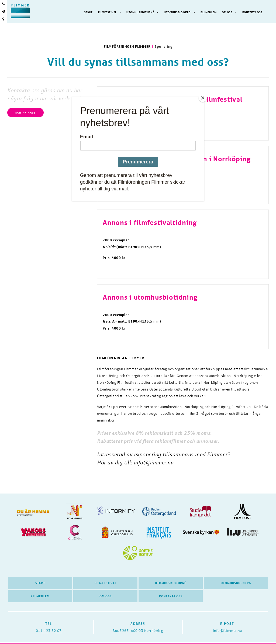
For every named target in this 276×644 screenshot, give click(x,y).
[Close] (203, 98)
